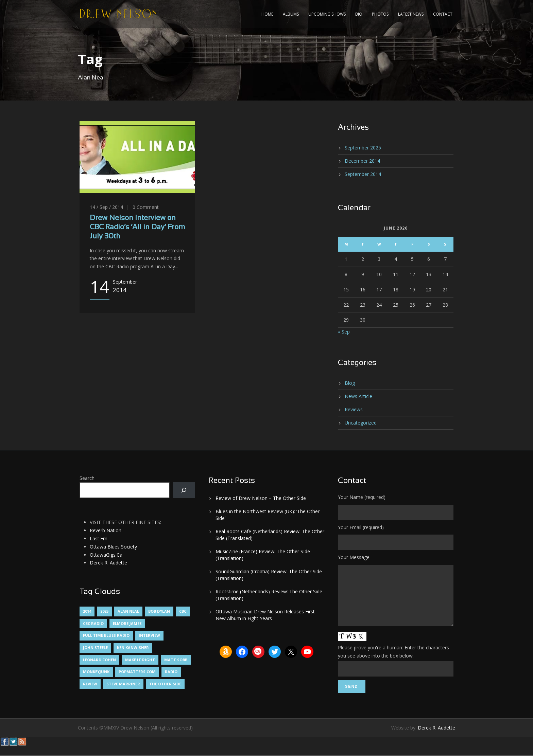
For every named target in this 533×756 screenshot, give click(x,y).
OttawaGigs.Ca (106, 555)
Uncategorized (361, 423)
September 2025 (363, 148)
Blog (350, 383)
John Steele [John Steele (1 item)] (95, 647)
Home (267, 14)
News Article (358, 396)
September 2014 (363, 174)
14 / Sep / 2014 (106, 207)
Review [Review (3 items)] (90, 684)
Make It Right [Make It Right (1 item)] (140, 660)
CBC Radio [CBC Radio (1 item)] (93, 623)
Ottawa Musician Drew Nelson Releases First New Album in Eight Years (265, 615)
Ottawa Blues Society (113, 547)
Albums (291, 14)
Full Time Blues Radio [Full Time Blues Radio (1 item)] (106, 635)
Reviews (354, 409)
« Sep (344, 332)
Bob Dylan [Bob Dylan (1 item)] (159, 611)
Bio (359, 14)
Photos (380, 14)
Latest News (411, 14)
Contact (443, 14)
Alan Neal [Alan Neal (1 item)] (128, 611)
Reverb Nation (106, 530)
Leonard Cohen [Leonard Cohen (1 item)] (99, 660)
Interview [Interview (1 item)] (149, 635)
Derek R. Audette (108, 563)
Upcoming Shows (327, 14)
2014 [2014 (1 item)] (87, 611)
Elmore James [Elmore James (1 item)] (127, 623)
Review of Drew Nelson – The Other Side (261, 498)
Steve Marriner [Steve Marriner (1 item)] (123, 684)
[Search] (184, 490)
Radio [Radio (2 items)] (171, 672)
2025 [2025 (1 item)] (104, 611)
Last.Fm (99, 538)
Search (87, 478)
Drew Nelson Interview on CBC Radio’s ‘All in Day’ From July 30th (137, 228)
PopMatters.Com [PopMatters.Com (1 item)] (137, 672)
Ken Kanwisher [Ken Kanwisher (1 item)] (133, 647)
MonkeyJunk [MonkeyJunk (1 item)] (96, 672)
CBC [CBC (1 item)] (183, 611)
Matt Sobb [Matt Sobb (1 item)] (176, 660)
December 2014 (362, 161)
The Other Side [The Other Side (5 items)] (165, 684)
